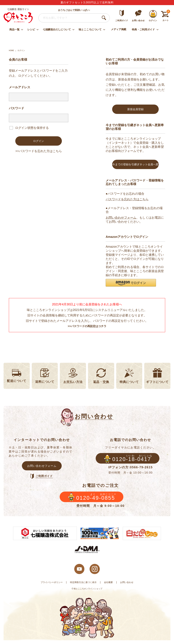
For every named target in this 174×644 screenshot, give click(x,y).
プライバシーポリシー (50, 586)
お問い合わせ (129, 586)
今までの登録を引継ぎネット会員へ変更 (135, 167)
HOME (12, 50)
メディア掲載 (119, 29)
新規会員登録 (135, 109)
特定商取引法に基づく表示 (83, 586)
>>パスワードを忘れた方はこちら (38, 152)
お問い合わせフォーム (121, 219)
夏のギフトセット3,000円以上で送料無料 (87, 2)
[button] (131, 284)
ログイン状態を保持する (32, 128)
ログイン (39, 141)
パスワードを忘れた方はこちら (127, 201)
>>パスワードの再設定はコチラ (87, 328)
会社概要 (110, 586)
